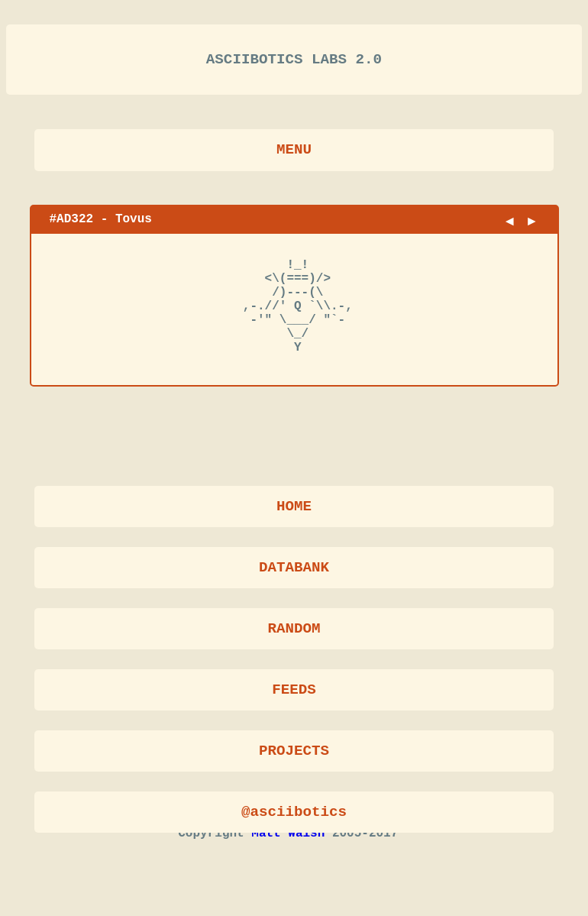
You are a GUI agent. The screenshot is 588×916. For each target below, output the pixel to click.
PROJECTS (294, 753)
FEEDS (294, 692)
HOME (294, 508)
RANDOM (294, 631)
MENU (294, 155)
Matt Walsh (288, 863)
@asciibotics (294, 814)
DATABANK (294, 570)
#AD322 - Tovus (101, 225)
